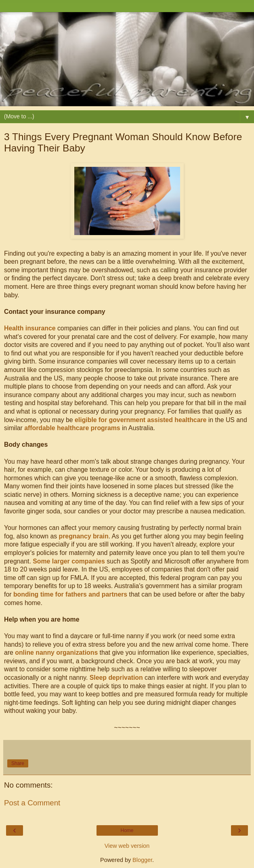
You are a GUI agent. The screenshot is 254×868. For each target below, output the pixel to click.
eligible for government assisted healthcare (141, 420)
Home (127, 830)
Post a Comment (32, 803)
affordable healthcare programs (72, 428)
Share (18, 763)
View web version (127, 846)
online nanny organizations (56, 653)
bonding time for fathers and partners (70, 594)
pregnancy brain (84, 536)
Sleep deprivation (116, 678)
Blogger (142, 860)
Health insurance (30, 328)
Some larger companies (69, 561)
